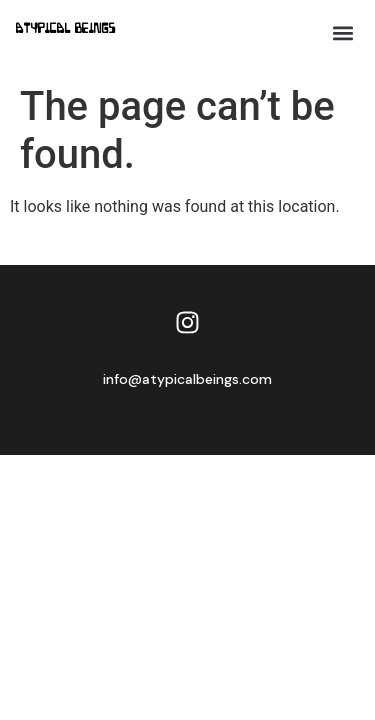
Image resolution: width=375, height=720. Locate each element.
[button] (342, 32)
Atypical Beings (66, 29)
